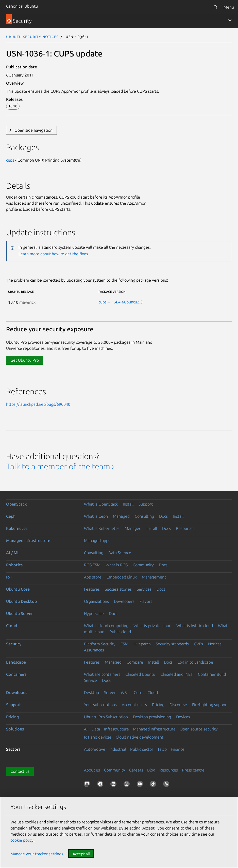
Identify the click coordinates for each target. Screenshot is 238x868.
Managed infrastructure (28, 541)
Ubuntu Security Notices (32, 36)
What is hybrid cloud (195, 626)
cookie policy (22, 840)
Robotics (14, 565)
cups (10, 160)
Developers (124, 601)
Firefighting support (210, 705)
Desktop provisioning (152, 717)
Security (14, 644)
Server (110, 692)
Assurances (94, 650)
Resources (185, 528)
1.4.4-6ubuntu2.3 (127, 302)
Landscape (16, 662)
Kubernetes (17, 528)
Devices (183, 717)
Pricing (158, 705)
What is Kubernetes (102, 528)
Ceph (11, 516)
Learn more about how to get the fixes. (54, 254)
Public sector (142, 749)
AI (86, 729)
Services (144, 589)
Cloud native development (140, 737)
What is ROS (117, 565)
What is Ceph (96, 516)
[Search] (215, 7)
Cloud (12, 626)
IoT (9, 577)
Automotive (95, 749)
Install (128, 504)
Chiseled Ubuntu (140, 674)
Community (143, 565)
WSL (125, 692)
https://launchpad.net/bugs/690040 (38, 404)
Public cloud (120, 632)
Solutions (15, 729)
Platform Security (100, 644)
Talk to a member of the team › (60, 466)
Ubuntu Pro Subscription (106, 717)
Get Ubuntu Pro (25, 360)
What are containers (102, 674)
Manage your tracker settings (37, 854)
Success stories (118, 589)
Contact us (20, 771)
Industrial (118, 749)
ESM (124, 644)
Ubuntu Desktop (21, 601)
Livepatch (142, 644)
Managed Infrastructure (154, 729)
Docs (163, 516)
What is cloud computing (106, 626)
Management (154, 577)
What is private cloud (152, 626)
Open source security (199, 729)
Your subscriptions (100, 705)
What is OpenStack (101, 504)
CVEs (198, 644)
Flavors (146, 601)
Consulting (144, 516)
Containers (16, 674)
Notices (215, 644)
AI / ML (13, 553)
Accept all (81, 854)
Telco (162, 749)
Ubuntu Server (19, 613)
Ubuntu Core (18, 589)
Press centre (193, 770)
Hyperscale (94, 613)
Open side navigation (33, 130)
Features (92, 589)
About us (92, 770)
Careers (136, 770)
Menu (229, 7)
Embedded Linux (122, 577)
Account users (134, 705)
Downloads (17, 692)
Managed (121, 516)
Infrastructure (116, 729)
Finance (178, 749)
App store (93, 577)
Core (138, 692)
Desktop (91, 692)
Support (146, 504)
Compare (135, 662)
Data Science (120, 553)
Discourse (178, 705)
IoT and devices (98, 737)
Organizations (96, 601)
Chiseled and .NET (177, 674)
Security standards (172, 644)
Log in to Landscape (195, 662)
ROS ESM (92, 565)
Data (96, 729)
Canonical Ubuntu (22, 6)
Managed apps (97, 541)
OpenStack (16, 504)
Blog (151, 770)
